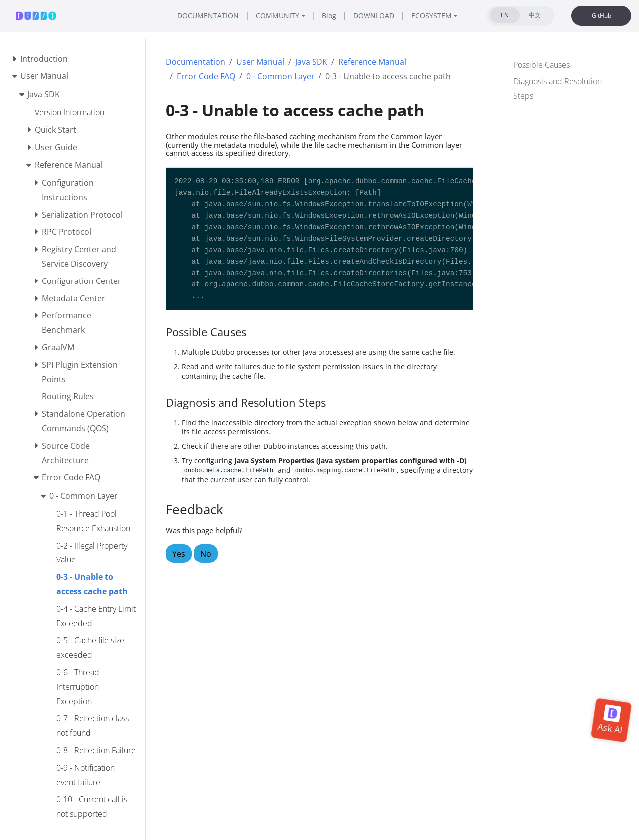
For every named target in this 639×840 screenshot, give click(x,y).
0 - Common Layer (280, 76)
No (206, 554)
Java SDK (311, 62)
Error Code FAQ (206, 76)
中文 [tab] (535, 15)
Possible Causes (541, 65)
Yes (179, 554)
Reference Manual (372, 62)
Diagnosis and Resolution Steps (557, 89)
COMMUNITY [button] (277, 16)
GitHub (601, 16)
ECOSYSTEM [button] (432, 16)
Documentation (195, 62)
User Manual (260, 62)
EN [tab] (505, 15)
